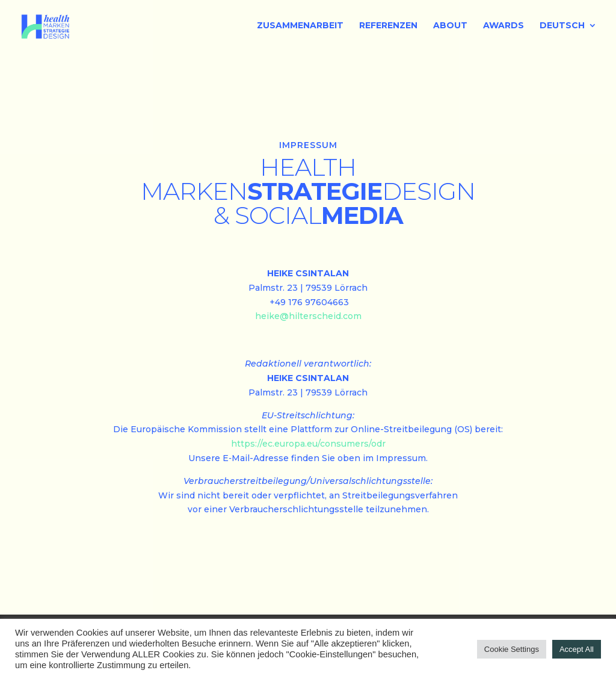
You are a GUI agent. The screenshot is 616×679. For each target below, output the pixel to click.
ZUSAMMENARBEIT (300, 26)
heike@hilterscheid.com (308, 316)
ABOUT (450, 26)
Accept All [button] (577, 649)
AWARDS (504, 26)
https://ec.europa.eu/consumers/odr (308, 444)
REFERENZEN (388, 26)
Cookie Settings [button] (512, 649)
